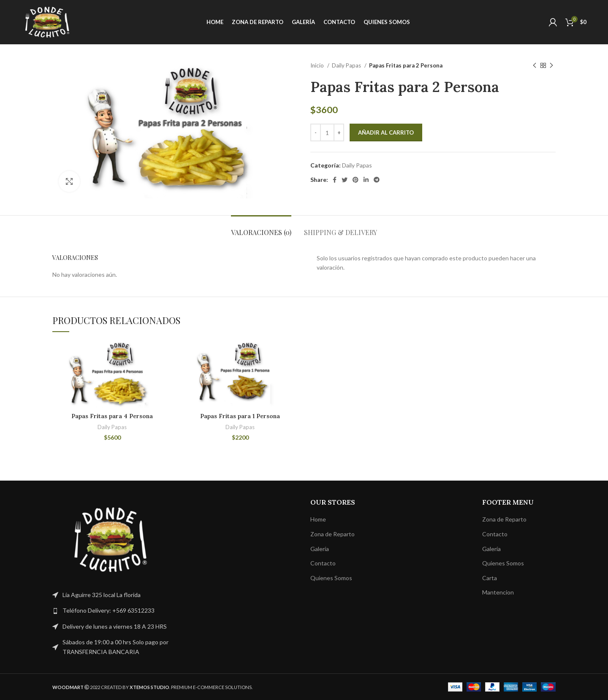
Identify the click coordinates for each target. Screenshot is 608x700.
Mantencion (498, 592)
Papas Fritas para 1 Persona (240, 416)
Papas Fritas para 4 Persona (112, 416)
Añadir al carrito (386, 132)
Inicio (318, 65)
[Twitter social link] (345, 180)
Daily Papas (347, 65)
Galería (320, 549)
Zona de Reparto (332, 534)
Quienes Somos (331, 578)
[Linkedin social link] (366, 180)
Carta (490, 578)
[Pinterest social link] (356, 180)
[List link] (111, 611)
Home (318, 519)
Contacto (323, 563)
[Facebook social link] (335, 180)
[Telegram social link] (377, 180)
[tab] (261, 228)
